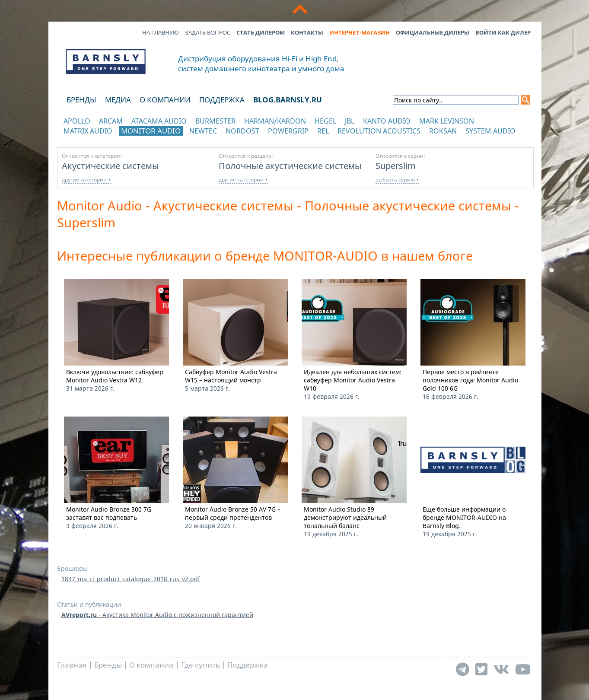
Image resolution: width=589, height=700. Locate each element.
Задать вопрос (208, 32)
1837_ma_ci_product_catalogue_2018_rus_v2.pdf (131, 579)
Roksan (443, 131)
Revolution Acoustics (379, 131)
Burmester (215, 121)
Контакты (307, 32)
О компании (165, 100)
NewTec (203, 131)
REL (323, 131)
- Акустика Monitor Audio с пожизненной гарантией (157, 615)
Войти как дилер (503, 32)
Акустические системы (110, 165)
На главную (161, 32)
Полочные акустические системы (290, 165)
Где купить (201, 665)
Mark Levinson (447, 121)
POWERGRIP (288, 131)
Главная (72, 665)
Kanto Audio (387, 121)
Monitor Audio (151, 131)
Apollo (77, 121)
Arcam (111, 121)
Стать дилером (261, 32)
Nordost (242, 131)
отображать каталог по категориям (106, 139)
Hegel (325, 121)
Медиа (118, 100)
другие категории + (86, 180)
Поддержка (222, 100)
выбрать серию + (397, 180)
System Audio (490, 131)
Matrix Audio (88, 131)
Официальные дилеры (433, 32)
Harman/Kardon (275, 121)
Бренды (81, 100)
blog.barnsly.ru (288, 100)
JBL (350, 121)
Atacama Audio (159, 121)
